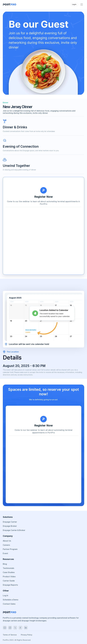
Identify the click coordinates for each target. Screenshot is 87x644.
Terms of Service (10, 635)
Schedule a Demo (11, 600)
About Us (7, 541)
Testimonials (8, 568)
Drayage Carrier (10, 522)
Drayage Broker (10, 526)
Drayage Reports (10, 585)
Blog (5, 564)
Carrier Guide (9, 581)
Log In (5, 595)
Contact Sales (9, 604)
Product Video (9, 577)
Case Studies (9, 572)
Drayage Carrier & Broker (14, 530)
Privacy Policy (27, 635)
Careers (6, 545)
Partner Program (10, 549)
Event (5, 553)
